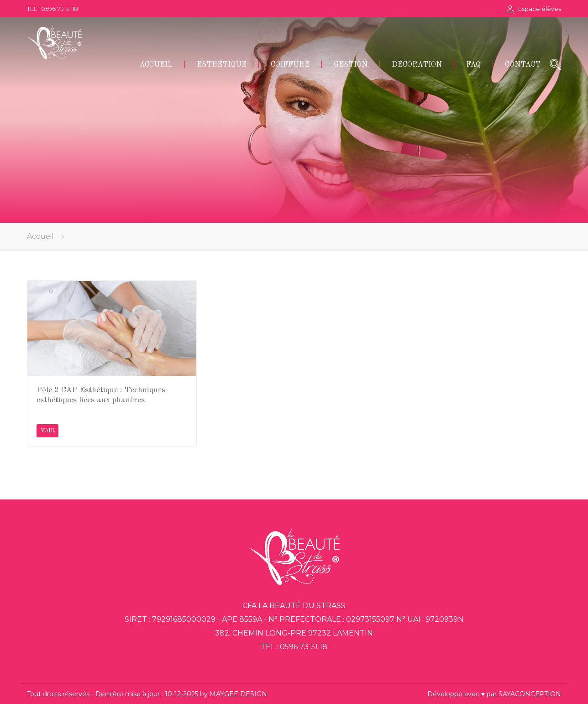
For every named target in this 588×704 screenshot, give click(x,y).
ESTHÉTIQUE (222, 65)
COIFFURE (290, 65)
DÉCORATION (417, 65)
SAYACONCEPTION (530, 694)
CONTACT (523, 65)
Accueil (40, 236)
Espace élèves (540, 9)
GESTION (351, 65)
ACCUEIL (156, 65)
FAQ (473, 65)
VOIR (47, 431)
